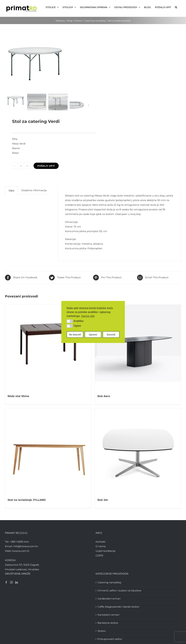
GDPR (99, 555)
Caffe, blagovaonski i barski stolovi (118, 607)
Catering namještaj (109, 582)
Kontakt (101, 542)
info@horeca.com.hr (26, 546)
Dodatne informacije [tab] (34, 190)
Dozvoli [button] (111, 335)
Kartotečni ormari (108, 615)
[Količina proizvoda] (21, 166)
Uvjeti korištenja (105, 551)
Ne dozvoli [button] (75, 335)
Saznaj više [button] (88, 316)
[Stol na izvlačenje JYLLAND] (48, 451)
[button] (70, 321)
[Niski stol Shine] (48, 348)
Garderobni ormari (109, 599)
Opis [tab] (11, 190)
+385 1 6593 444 (19, 542)
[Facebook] (6, 582)
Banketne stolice (108, 623)
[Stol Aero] (138, 348)
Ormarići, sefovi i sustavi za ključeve (119, 590)
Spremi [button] (93, 335)
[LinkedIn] (17, 582)
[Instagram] (11, 582)
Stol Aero (104, 396)
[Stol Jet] (138, 451)
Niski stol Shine (18, 396)
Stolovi (102, 631)
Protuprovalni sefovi (110, 639)
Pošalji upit (46, 166)
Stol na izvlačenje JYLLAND (27, 500)
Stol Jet (103, 500)
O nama (101, 546)
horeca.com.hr (21, 551)
